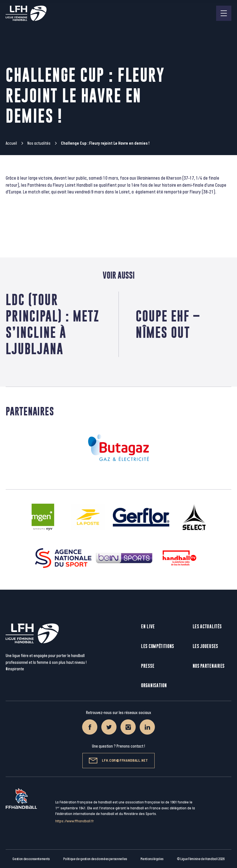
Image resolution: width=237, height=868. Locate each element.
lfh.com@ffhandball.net (118, 761)
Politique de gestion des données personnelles (95, 859)
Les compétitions (158, 646)
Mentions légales (152, 859)
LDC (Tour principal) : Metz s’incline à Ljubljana (52, 324)
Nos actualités (39, 143)
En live (148, 626)
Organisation (154, 685)
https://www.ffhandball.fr (75, 821)
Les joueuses (205, 646)
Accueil (11, 143)
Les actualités (207, 626)
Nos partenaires (209, 666)
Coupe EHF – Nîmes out (168, 324)
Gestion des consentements (31, 859)
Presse (148, 666)
